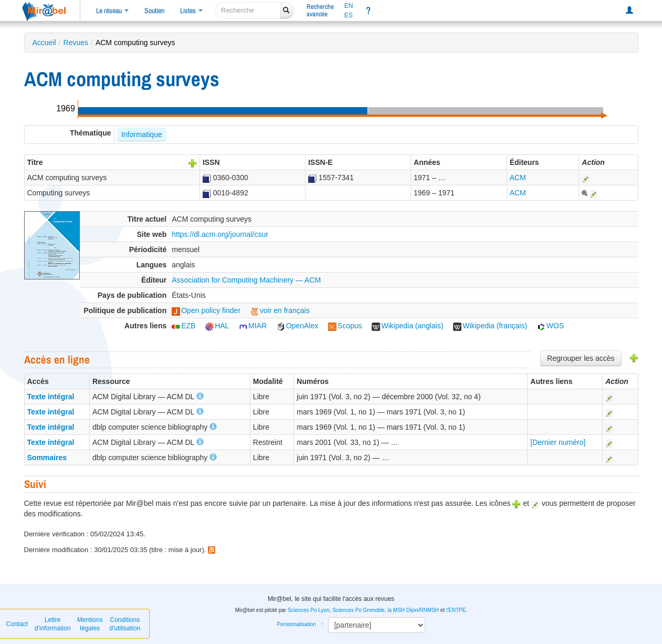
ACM (518, 178)
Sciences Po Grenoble (359, 610)
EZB (183, 326)
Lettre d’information (53, 624)
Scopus (345, 326)
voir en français (280, 310)
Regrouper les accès (581, 358)
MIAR (253, 326)
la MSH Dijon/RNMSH (413, 610)
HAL (217, 326)
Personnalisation (297, 624)
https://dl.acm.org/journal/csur (220, 234)
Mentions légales (90, 624)
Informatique (142, 134)
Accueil (44, 43)
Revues (76, 43)
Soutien (154, 11)
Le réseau (112, 11)
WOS (550, 326)
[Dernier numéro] (558, 442)
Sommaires (47, 458)
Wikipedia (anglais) (407, 326)
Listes (191, 11)
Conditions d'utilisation (125, 624)
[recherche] (248, 10)
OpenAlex (297, 326)
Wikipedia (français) (490, 326)
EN (349, 6)
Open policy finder (206, 310)
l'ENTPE (456, 610)
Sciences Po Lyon (309, 610)
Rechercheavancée (320, 10)
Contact (17, 624)
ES (349, 15)
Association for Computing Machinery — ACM (246, 280)
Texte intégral (51, 397)
